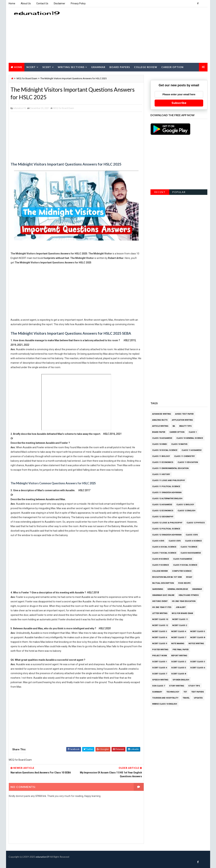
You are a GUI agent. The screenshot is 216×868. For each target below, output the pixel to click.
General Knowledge (178, 589)
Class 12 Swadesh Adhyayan (167, 535)
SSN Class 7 (158, 686)
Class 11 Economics (163, 462)
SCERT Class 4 (160, 668)
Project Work (160, 656)
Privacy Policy (78, 3)
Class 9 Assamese (183, 559)
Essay (189, 577)
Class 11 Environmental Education (170, 468)
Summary (18, 76)
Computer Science (182, 571)
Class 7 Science (189, 547)
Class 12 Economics (163, 511)
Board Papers (120, 67)
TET (185, 692)
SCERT (47, 67)
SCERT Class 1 (160, 662)
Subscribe (179, 103)
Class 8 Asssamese (191, 553)
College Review (146, 67)
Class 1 (193, 432)
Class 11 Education (188, 462)
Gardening (158, 589)
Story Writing (177, 686)
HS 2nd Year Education (184, 601)
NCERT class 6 (160, 637)
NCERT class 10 (160, 619)
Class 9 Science (160, 565)
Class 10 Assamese (162, 438)
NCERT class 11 (180, 619)
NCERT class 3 (160, 631)
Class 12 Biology (185, 505)
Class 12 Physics (196, 523)
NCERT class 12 (160, 625)
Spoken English (181, 680)
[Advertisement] (144, 35)
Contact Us (42, 3)
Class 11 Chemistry (184, 456)
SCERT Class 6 (198, 668)
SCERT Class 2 (179, 662)
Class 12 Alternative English (167, 499)
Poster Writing (160, 650)
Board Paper (159, 432)
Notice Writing (196, 644)
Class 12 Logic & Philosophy (167, 523)
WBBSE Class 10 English (165, 704)
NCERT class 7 (179, 637)
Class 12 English (186, 511)
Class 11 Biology (161, 456)
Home (12, 3)
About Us (26, 3)
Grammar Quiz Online (163, 595)
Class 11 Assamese (192, 450)
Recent (160, 192)
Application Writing (182, 420)
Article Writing (160, 426)
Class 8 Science (160, 559)
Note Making (178, 644)
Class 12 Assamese (162, 505)
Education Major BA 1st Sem (167, 577)
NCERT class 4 (179, 631)
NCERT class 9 (160, 644)
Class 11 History (161, 474)
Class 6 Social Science (164, 547)
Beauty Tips (185, 426)
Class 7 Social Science (164, 553)
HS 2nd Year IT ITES (162, 607)
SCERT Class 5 (179, 668)
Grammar (98, 67)
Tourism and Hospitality (165, 698)
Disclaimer (59, 3)
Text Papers (198, 692)
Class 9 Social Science (185, 565)
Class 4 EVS (158, 541)
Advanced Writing (162, 414)
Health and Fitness (189, 595)
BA (174, 426)
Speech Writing (160, 680)
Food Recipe (184, 583)
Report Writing (179, 656)
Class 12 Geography (163, 517)
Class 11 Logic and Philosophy (169, 480)
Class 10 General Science (190, 438)
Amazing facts (160, 420)
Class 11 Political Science (166, 486)
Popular (179, 192)
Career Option (172, 67)
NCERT (31, 67)
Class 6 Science (193, 541)
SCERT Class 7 (160, 674)
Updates (198, 698)
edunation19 (43, 857)
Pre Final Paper (181, 650)
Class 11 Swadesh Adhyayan (167, 493)
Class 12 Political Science (166, 529)
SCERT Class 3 (198, 662)
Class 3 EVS (192, 535)
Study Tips (194, 686)
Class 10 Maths (179, 444)
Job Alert (181, 607)
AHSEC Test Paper (184, 414)
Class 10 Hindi (160, 444)
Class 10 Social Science (165, 450)
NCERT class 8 (198, 637)
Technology (173, 692)
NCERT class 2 (180, 625)
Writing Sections (71, 67)
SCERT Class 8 (179, 674)
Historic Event (160, 601)
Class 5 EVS (175, 541)
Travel (186, 698)
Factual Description (163, 583)
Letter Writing (160, 613)
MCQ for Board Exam (64, 108)
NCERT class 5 (198, 631)
